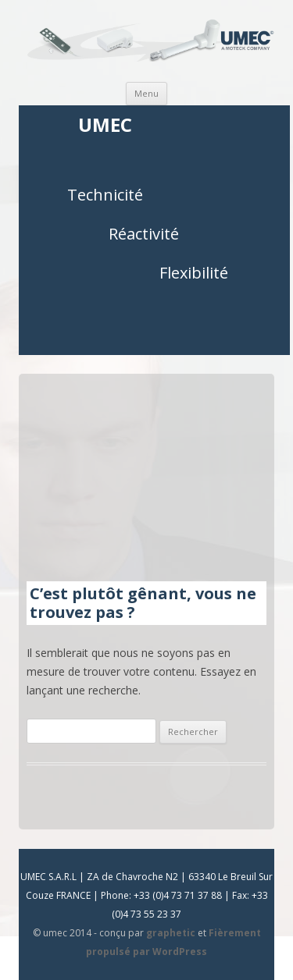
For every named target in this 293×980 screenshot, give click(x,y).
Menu (146, 93)
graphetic (171, 933)
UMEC (105, 125)
